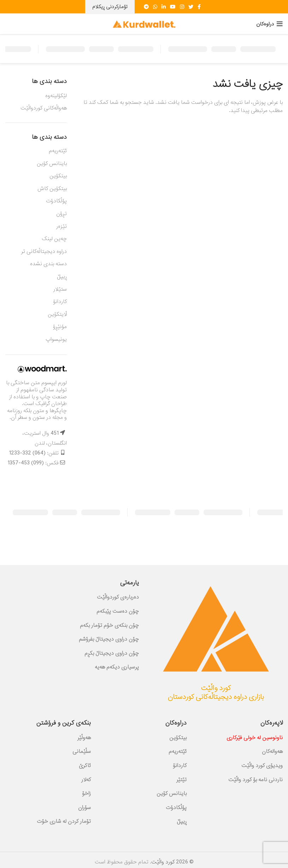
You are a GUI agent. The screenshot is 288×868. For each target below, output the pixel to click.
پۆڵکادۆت (56, 201)
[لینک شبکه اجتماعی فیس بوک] (199, 7)
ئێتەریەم (58, 151)
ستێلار (60, 289)
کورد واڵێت (163, 862)
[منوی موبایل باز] (269, 24)
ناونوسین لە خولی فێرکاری (255, 738)
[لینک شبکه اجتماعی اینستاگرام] (182, 7)
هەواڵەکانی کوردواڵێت (44, 108)
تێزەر (61, 226)
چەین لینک (54, 239)
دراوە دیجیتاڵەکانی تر (44, 251)
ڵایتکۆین (57, 314)
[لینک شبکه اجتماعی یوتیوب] (173, 7)
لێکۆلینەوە (56, 96)
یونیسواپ (56, 339)
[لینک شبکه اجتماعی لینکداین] (164, 7)
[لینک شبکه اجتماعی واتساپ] (155, 7)
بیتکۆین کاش (52, 189)
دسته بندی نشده (48, 264)
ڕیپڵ (62, 277)
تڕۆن (61, 214)
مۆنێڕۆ (60, 327)
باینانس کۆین (52, 164)
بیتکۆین (58, 176)
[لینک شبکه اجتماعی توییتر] (191, 7)
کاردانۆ (60, 302)
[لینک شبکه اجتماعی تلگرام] (146, 7)
